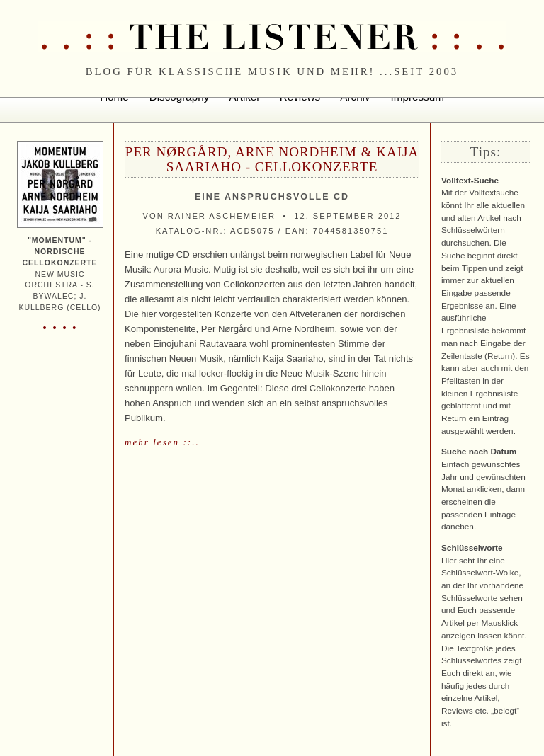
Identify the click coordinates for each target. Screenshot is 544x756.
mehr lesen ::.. (162, 442)
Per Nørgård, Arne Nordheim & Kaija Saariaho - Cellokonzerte (272, 159)
